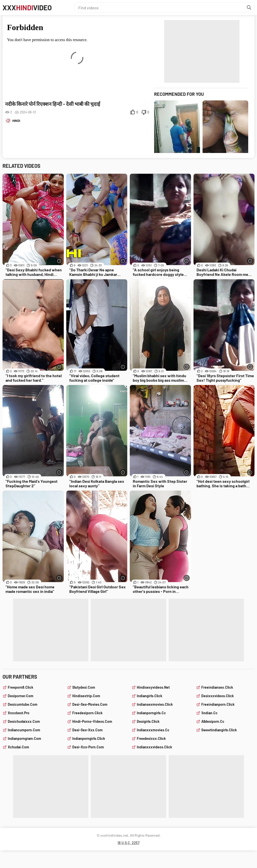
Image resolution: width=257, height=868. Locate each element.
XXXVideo (27, 8)
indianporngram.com (24, 738)
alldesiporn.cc (213, 721)
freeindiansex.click (217, 687)
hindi (16, 121)
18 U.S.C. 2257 (128, 843)
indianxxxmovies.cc (153, 730)
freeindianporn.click (218, 704)
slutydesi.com (84, 687)
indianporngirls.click (89, 738)
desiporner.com (21, 696)
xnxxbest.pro (19, 713)
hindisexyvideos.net (153, 687)
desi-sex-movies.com (90, 704)
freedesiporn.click (87, 713)
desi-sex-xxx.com (87, 730)
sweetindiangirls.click (219, 730)
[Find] (249, 8)
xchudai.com (18, 747)
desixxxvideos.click (217, 696)
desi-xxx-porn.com (88, 747)
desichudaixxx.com (24, 721)
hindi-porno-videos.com (92, 721)
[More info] (59, 261)
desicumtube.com (23, 704)
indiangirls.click (149, 696)
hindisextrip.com (86, 696)
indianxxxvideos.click (154, 747)
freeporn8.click (20, 687)
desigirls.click (148, 721)
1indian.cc (209, 713)
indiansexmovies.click (155, 704)
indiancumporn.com (24, 730)
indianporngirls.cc (151, 713)
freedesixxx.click (151, 738)
